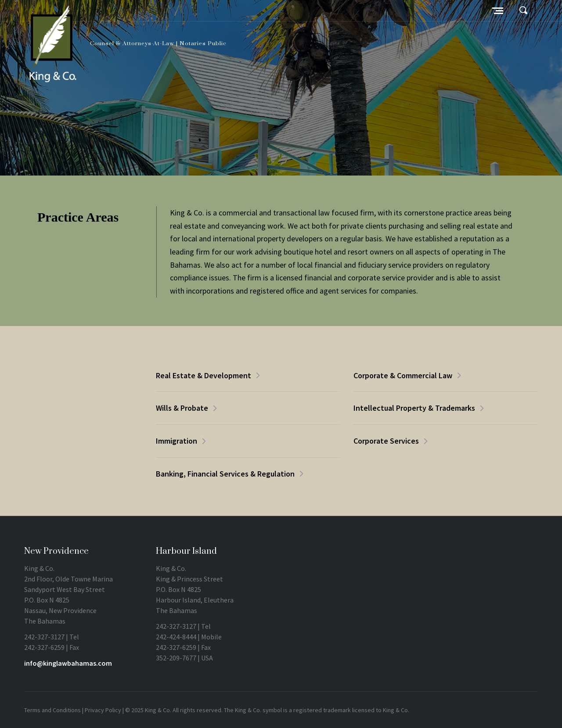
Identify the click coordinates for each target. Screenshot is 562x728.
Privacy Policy (103, 710)
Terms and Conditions (52, 710)
